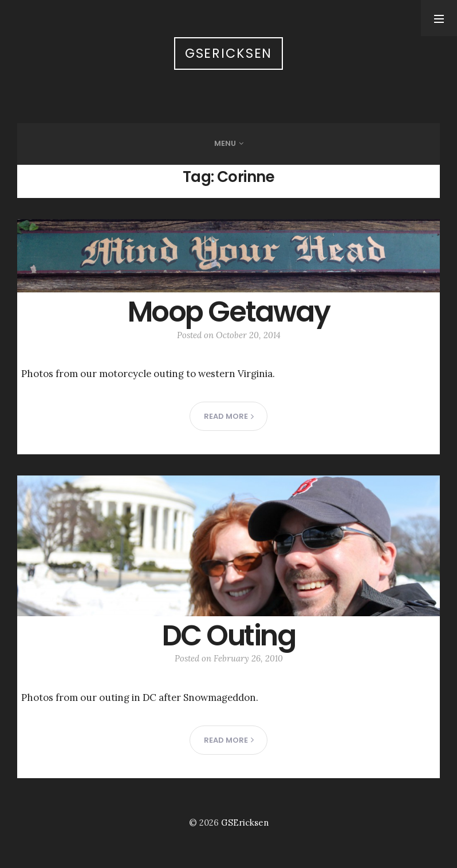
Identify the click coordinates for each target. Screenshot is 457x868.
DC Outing (229, 635)
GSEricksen (229, 53)
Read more (229, 416)
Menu (225, 143)
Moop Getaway (229, 312)
